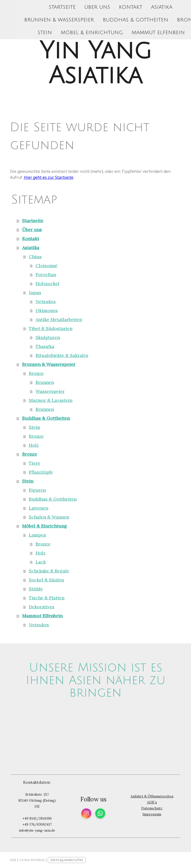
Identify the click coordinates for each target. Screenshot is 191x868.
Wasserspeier (50, 391)
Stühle (36, 589)
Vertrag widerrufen (67, 860)
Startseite (47, 6)
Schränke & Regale (49, 571)
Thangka (45, 346)
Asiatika (147, 6)
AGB (13, 860)
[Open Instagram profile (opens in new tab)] (86, 813)
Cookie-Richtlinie (32, 860)
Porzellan (46, 274)
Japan (35, 292)
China (35, 257)
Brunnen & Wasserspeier (44, 19)
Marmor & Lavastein (51, 400)
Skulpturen (48, 337)
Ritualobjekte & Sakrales (62, 355)
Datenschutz (152, 808)
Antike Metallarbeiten (59, 319)
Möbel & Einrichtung (77, 33)
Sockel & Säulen (46, 580)
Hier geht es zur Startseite (49, 177)
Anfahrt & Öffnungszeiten (152, 796)
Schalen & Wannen (49, 517)
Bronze (173, 19)
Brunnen (45, 382)
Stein (30, 33)
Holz (34, 445)
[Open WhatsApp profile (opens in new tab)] (100, 813)
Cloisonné (47, 266)
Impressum (152, 814)
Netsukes (46, 301)
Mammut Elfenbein (143, 33)
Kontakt (116, 6)
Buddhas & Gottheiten (120, 19)
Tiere (35, 463)
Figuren (37, 490)
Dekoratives (42, 607)
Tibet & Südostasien (51, 328)
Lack (41, 562)
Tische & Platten (47, 598)
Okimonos (47, 310)
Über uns (82, 6)
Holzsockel (48, 283)
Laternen (39, 508)
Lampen (37, 535)
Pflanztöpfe (41, 472)
